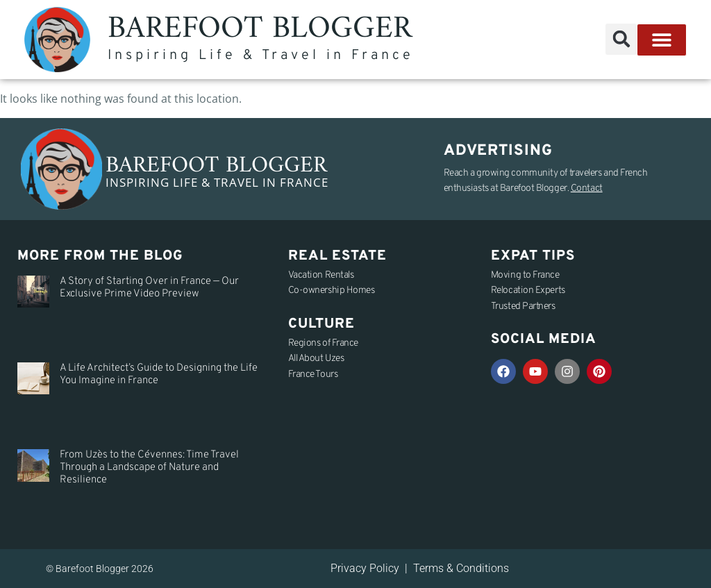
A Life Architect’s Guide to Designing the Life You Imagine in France (159, 375)
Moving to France (525, 275)
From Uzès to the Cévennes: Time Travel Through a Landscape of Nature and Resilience (149, 468)
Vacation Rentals (321, 275)
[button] (621, 39)
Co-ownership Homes (332, 291)
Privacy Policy (365, 568)
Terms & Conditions (461, 568)
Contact (587, 188)
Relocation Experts (528, 291)
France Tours (313, 375)
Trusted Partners (523, 306)
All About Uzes (316, 359)
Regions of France (323, 343)
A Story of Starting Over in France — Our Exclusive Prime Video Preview (149, 288)
